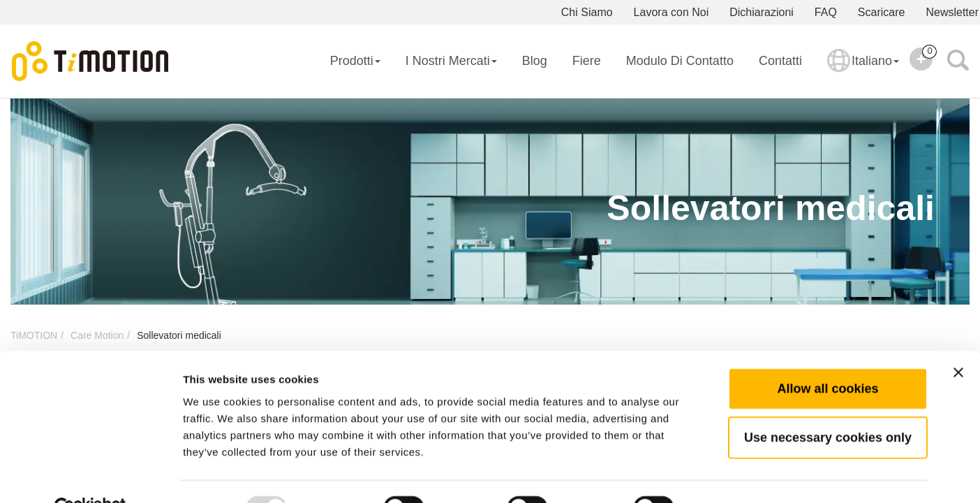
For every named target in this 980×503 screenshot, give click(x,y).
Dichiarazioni (762, 12)
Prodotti (355, 61)
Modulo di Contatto (680, 61)
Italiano (863, 70)
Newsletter (952, 12)
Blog (535, 61)
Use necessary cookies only (828, 404)
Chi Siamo (587, 12)
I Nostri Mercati (451, 61)
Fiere (587, 61)
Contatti (780, 61)
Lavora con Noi (671, 12)
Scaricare (882, 12)
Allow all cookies (827, 356)
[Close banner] (958, 340)
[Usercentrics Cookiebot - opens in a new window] (90, 476)
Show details (733, 475)
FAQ (826, 12)
